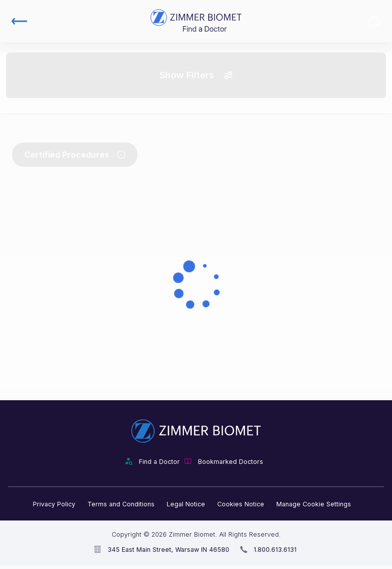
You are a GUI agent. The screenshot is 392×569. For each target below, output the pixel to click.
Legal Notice (186, 504)
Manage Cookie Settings (314, 504)
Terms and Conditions (121, 504)
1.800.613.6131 (275, 550)
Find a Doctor (159, 462)
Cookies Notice (241, 504)
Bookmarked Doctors (375, 21)
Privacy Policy (54, 504)
